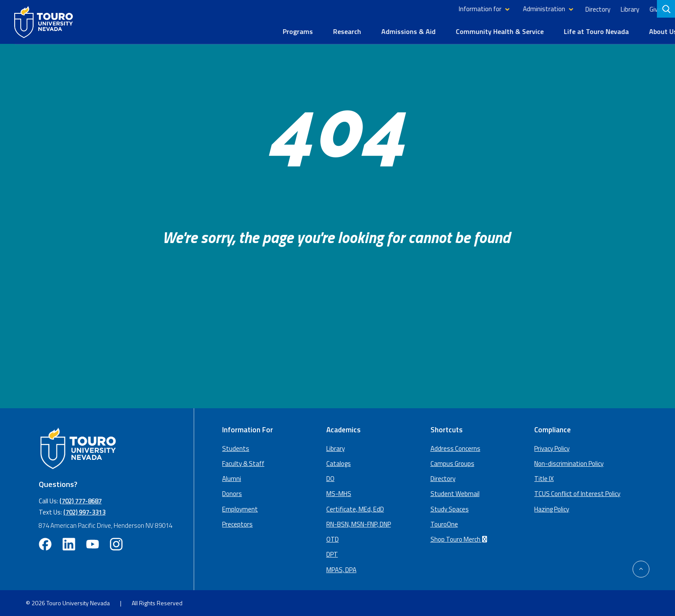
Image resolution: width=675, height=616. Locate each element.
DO (330, 478)
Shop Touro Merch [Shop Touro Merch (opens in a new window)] (460, 539)
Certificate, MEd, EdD (355, 508)
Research (332, 31)
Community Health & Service (485, 31)
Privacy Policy (552, 448)
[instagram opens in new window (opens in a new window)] (116, 544)
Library (615, 9)
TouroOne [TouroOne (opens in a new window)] (444, 523)
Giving (642, 9)
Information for (465, 9)
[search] (667, 9)
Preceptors (237, 523)
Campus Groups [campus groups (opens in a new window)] (452, 463)
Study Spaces (450, 508)
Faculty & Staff (243, 463)
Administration (529, 9)
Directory (583, 9)
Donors (232, 493)
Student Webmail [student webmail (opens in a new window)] (455, 493)
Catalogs (339, 463)
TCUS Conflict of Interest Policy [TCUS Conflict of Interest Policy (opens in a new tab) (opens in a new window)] (577, 493)
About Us (648, 31)
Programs (283, 31)
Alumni (232, 478)
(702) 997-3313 (84, 511)
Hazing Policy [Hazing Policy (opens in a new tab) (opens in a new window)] (552, 508)
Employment (240, 508)
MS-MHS (339, 493)
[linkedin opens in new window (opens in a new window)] (69, 544)
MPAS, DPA (341, 569)
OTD (333, 539)
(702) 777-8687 (81, 500)
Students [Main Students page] (236, 448)
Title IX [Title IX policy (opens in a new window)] (544, 478)
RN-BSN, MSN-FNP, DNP (359, 523)
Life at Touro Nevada (581, 31)
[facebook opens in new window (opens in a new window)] (45, 544)
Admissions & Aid (393, 31)
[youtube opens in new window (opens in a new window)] (93, 544)
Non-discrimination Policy (569, 463)
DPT (332, 554)
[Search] (666, 9)
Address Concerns (455, 448)
